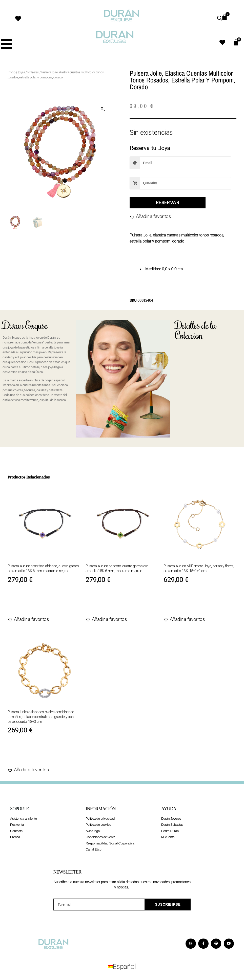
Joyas (21, 72)
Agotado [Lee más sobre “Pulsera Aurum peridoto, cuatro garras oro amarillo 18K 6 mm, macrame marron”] (103, 603)
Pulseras (33, 72)
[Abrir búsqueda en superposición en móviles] (220, 18)
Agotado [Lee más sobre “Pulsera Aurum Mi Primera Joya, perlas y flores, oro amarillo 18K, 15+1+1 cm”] (181, 603)
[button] (103, 109)
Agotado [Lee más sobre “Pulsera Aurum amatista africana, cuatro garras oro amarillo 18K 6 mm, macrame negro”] (25, 603)
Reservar (168, 203)
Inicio (12, 72)
